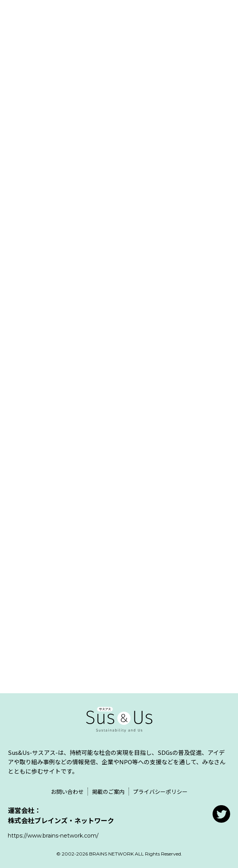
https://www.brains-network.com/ (53, 836)
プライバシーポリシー (160, 792)
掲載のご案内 (108, 792)
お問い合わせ (67, 792)
